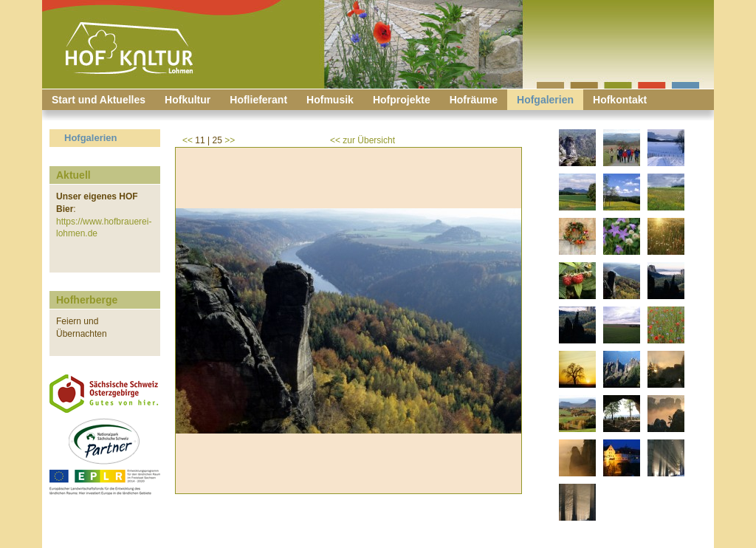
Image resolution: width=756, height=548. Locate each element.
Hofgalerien (545, 100)
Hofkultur (188, 100)
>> (230, 140)
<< (188, 140)
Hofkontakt (620, 100)
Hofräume (474, 100)
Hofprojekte (402, 100)
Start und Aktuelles (99, 100)
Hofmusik (330, 100)
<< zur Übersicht (362, 140)
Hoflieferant (258, 100)
